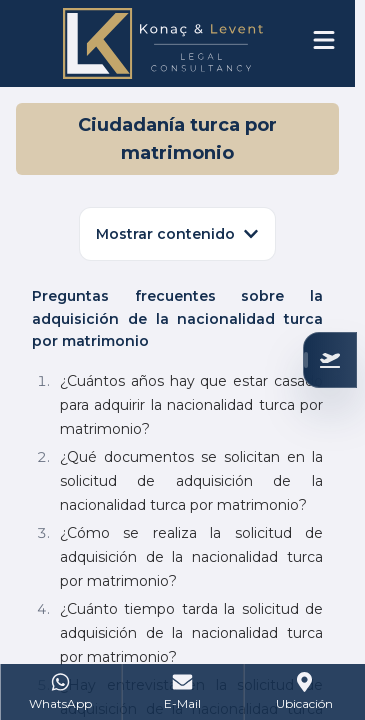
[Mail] (183, 692)
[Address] (304, 692)
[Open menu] (324, 40)
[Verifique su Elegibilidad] (330, 360)
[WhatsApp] (61, 692)
